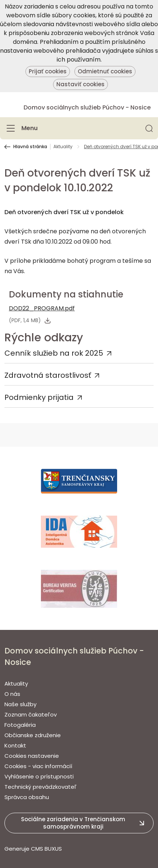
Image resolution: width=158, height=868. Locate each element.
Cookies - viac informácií (38, 766)
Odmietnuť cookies (105, 71)
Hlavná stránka (30, 147)
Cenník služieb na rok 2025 (54, 353)
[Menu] (21, 128)
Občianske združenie (33, 735)
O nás (12, 694)
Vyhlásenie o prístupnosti (39, 776)
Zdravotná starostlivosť (48, 375)
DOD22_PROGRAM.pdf (42, 308)
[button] (149, 128)
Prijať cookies (48, 71)
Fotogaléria (20, 725)
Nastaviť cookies (80, 84)
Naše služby (20, 704)
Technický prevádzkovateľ (41, 787)
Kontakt (15, 745)
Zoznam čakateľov (31, 714)
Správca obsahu (27, 797)
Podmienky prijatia (39, 397)
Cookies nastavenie (32, 756)
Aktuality (63, 147)
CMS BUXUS (46, 849)
